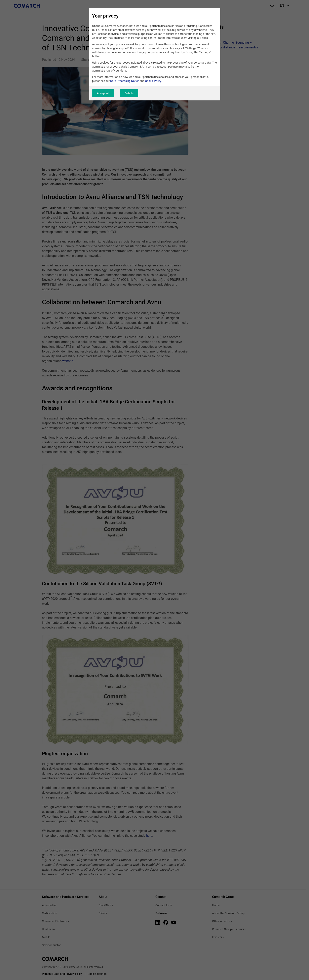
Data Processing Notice (125, 81)
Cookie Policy (153, 81)
